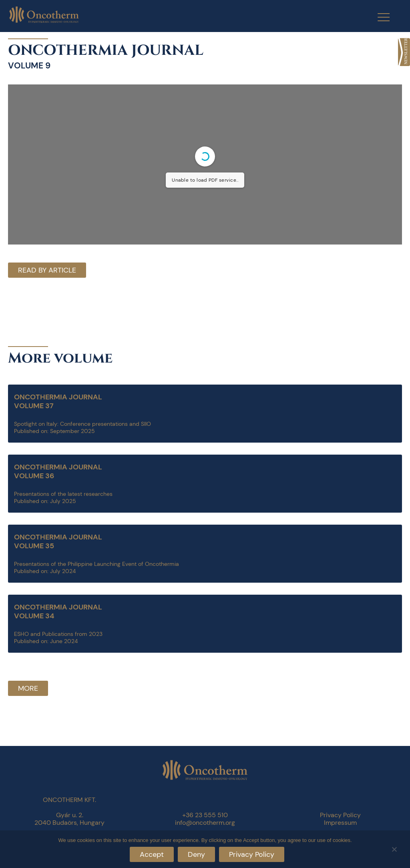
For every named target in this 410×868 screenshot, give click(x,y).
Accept (152, 854)
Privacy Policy (252, 854)
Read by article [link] (47, 270)
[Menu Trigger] (379, 17)
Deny (196, 854)
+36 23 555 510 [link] (205, 815)
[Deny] (394, 848)
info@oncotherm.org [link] (205, 823)
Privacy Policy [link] (340, 815)
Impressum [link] (340, 823)
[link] (404, 52)
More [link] (28, 688)
